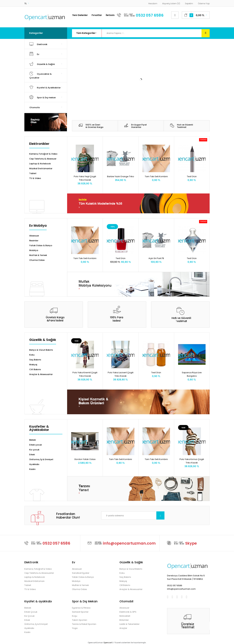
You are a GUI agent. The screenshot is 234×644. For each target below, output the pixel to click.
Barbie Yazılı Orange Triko (121, 176)
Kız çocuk (34, 450)
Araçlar (123, 628)
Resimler (34, 241)
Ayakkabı (34, 464)
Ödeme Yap (204, 3)
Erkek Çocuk (31, 612)
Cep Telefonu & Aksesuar (43, 159)
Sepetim (189, 3)
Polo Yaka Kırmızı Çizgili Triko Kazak (192, 461)
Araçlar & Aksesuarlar (41, 374)
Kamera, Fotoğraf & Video (43, 154)
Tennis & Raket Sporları (84, 624)
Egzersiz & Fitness (81, 608)
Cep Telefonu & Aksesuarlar (39, 573)
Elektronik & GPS (128, 612)
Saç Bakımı (35, 360)
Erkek (32, 455)
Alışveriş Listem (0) (171, 3)
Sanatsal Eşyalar (81, 573)
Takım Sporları (80, 620)
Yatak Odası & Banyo (41, 245)
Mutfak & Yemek (38, 255)
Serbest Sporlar (80, 612)
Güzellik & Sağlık (43, 340)
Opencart (108, 643)
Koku (32, 355)
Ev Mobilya (38, 226)
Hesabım (153, 3)
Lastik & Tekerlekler (130, 624)
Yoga (75, 628)
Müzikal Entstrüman (34, 581)
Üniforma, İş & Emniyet (41, 459)
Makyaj (33, 365)
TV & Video (35, 178)
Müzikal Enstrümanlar (41, 168)
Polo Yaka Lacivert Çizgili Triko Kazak (121, 374)
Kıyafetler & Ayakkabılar (39, 428)
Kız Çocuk (29, 616)
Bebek (32, 440)
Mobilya (34, 250)
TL (26, 3)
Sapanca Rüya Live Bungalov (192, 374)
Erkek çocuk (36, 445)
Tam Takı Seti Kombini (156, 176)
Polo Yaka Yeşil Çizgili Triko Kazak (85, 178)
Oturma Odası (37, 260)
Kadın (32, 469)
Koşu (75, 616)
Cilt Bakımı (35, 369)
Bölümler (124, 620)
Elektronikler (39, 144)
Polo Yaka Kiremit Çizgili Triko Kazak (85, 374)
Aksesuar (34, 236)
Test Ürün (192, 176)
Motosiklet (125, 616)
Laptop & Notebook (40, 164)
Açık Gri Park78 (156, 258)
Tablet (33, 173)
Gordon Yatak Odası (85, 459)
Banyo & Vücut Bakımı (41, 350)
